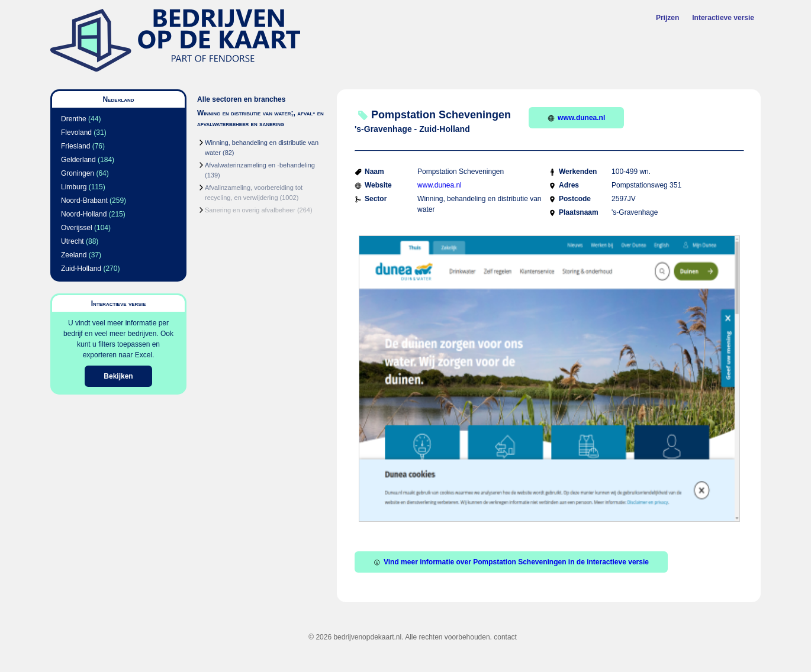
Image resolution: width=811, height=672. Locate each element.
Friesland (75, 146)
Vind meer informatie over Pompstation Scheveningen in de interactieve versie (511, 562)
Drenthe (74, 119)
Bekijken (118, 376)
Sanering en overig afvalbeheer (250, 210)
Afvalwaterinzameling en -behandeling (260, 165)
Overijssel (77, 228)
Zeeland (74, 255)
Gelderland (78, 160)
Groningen (78, 173)
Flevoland (76, 133)
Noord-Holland (84, 214)
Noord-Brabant (84, 201)
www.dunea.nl (576, 118)
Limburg (74, 187)
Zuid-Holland (81, 269)
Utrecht (73, 241)
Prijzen (667, 18)
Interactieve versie (723, 18)
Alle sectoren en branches (241, 99)
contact (505, 637)
